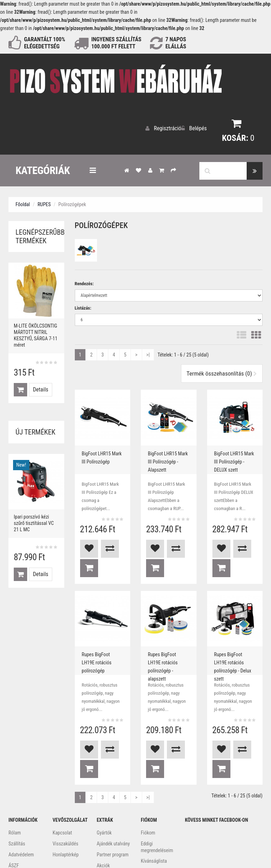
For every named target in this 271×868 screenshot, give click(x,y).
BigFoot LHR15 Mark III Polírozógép (103, 454)
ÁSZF (14, 816)
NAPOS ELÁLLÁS (176, 43)
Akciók (103, 816)
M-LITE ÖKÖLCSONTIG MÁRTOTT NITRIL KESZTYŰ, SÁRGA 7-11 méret (36, 334)
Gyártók (104, 783)
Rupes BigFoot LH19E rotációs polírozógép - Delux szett (234, 634)
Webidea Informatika (135, 851)
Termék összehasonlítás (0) (222, 372)
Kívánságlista (154, 811)
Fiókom (148, 783)
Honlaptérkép (66, 805)
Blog (101, 827)
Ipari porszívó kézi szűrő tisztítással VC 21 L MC (34, 521)
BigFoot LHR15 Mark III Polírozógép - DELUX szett (235, 457)
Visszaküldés (65, 794)
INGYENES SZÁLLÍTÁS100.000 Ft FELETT (116, 43)
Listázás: (83, 306)
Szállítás (17, 794)
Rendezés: (84, 282)
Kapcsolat (62, 783)
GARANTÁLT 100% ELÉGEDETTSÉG (45, 43)
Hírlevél (148, 822)
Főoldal (23, 203)
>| (148, 353)
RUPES (44, 203)
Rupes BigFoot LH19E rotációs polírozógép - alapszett (167, 634)
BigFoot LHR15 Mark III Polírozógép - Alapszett (168, 457)
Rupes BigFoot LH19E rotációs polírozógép (101, 631)
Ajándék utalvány (113, 794)
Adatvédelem (21, 805)
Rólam (15, 783)
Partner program (113, 805)
